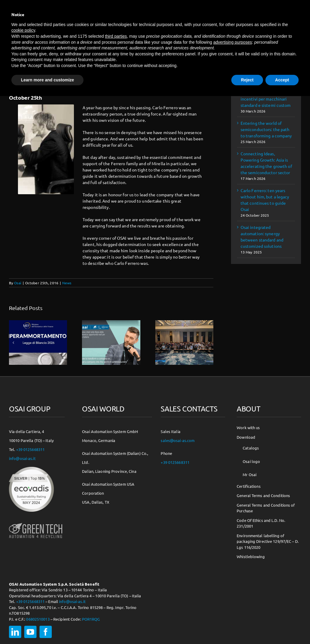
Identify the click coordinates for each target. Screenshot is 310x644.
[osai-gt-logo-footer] (36, 523)
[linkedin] (15, 632)
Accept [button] (282, 80)
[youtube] (30, 632)
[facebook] (46, 632)
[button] (13, 343)
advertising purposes (233, 42)
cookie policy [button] (23, 30)
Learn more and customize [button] (47, 80)
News (67, 283)
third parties (116, 36)
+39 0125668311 (31, 449)
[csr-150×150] (31, 469)
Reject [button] (247, 80)
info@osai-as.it (22, 458)
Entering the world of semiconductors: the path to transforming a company (266, 129)
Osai (18, 283)
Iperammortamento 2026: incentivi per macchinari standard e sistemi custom (266, 99)
